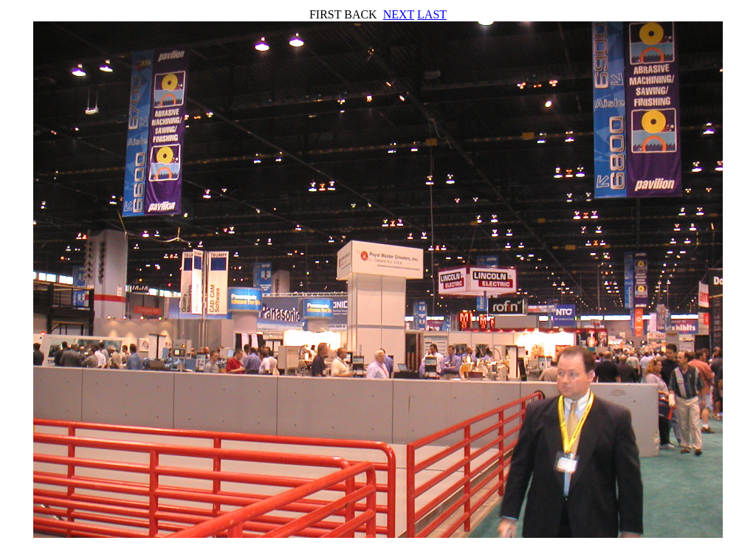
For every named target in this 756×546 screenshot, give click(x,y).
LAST (432, 14)
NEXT (399, 14)
